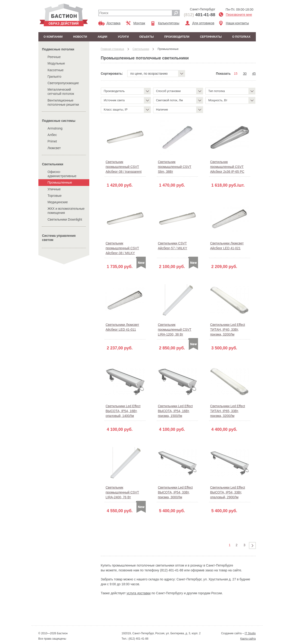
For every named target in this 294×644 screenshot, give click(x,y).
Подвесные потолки (58, 49)
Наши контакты (237, 23)
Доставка (114, 23)
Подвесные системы (59, 121)
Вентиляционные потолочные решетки (63, 102)
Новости (80, 37)
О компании (53, 37)
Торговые (55, 196)
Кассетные (56, 70)
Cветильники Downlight (65, 219)
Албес (52, 135)
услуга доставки (139, 593)
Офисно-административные (62, 174)
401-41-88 (200, 15)
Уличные (54, 189)
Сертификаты (211, 37)
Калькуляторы (169, 23)
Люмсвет (54, 148)
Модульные (56, 63)
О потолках (241, 37)
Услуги (123, 37)
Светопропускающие (63, 83)
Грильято (55, 77)
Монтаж (139, 23)
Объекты (147, 37)
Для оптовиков (203, 23)
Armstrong (55, 128)
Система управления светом (59, 238)
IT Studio (250, 633)
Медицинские (58, 202)
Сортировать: (112, 74)
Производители (177, 37)
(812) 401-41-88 (138, 639)
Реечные (54, 57)
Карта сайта (248, 639)
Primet (52, 141)
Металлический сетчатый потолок (61, 92)
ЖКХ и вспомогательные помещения (66, 211)
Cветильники (53, 164)
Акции (102, 37)
